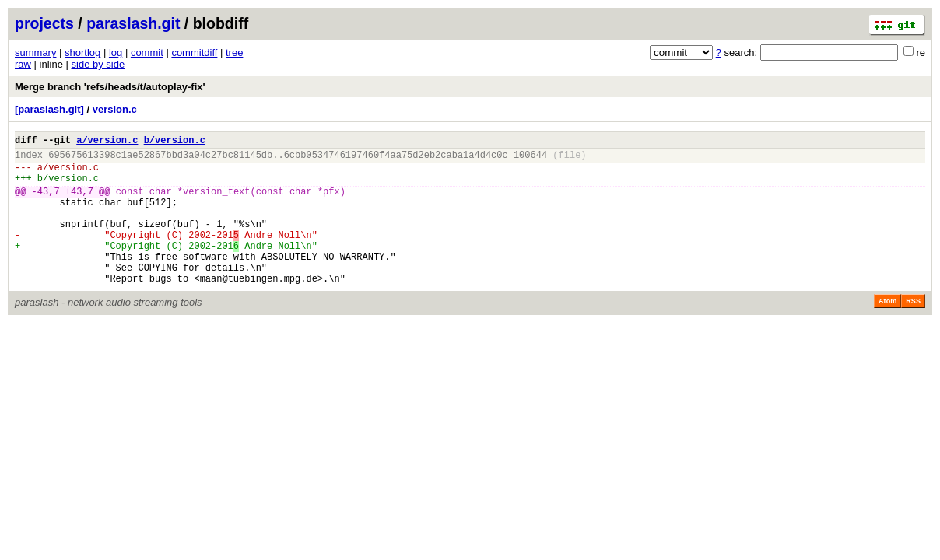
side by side (98, 64)
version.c (115, 109)
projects (44, 23)
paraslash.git (133, 23)
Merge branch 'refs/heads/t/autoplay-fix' (110, 87)
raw (23, 64)
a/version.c (107, 142)
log (116, 52)
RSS (913, 331)
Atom (887, 331)
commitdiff (194, 52)
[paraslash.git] (49, 109)
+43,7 (79, 203)
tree (234, 52)
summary (35, 52)
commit (147, 52)
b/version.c (175, 142)
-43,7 (46, 203)
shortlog (82, 52)
